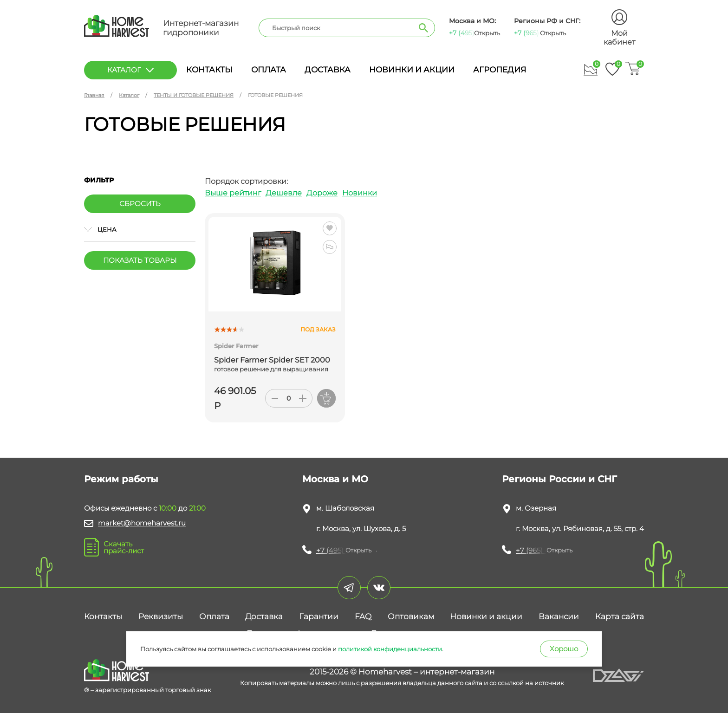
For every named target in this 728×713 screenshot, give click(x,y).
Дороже (322, 193)
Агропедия (500, 70)
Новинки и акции (412, 70)
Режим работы (121, 479)
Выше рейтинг (233, 193)
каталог (130, 70)
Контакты (209, 70)
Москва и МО (335, 479)
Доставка (328, 70)
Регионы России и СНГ (559, 479)
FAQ (363, 616)
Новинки (360, 193)
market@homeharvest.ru (142, 523)
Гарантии (319, 616)
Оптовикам (411, 616)
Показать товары (140, 260)
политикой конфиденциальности (390, 649)
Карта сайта (620, 616)
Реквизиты (161, 616)
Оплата (269, 70)
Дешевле (284, 193)
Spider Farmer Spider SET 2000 (272, 360)
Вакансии (559, 616)
